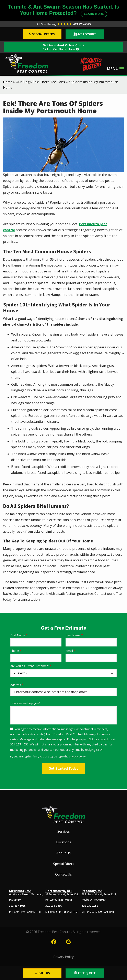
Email (69, 651)
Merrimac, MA (20, 891)
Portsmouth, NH (59, 891)
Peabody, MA (92, 891)
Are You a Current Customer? (30, 666)
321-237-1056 (17, 906)
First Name (18, 635)
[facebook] (54, 941)
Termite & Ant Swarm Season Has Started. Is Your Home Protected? (63, 10)
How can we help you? (25, 703)
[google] (68, 941)
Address (16, 685)
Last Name (73, 635)
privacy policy (77, 756)
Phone (15, 651)
